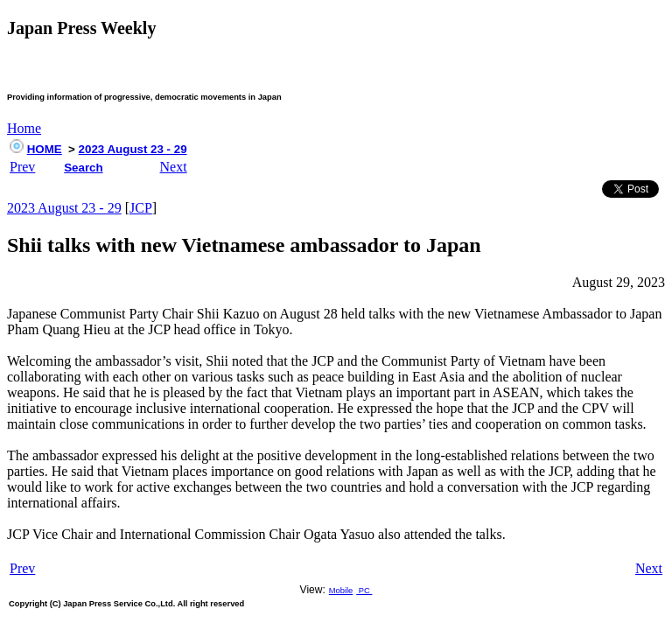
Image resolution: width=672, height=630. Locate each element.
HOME (45, 149)
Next (174, 167)
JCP (141, 208)
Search (83, 168)
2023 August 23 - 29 (133, 149)
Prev (22, 167)
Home (24, 128)
